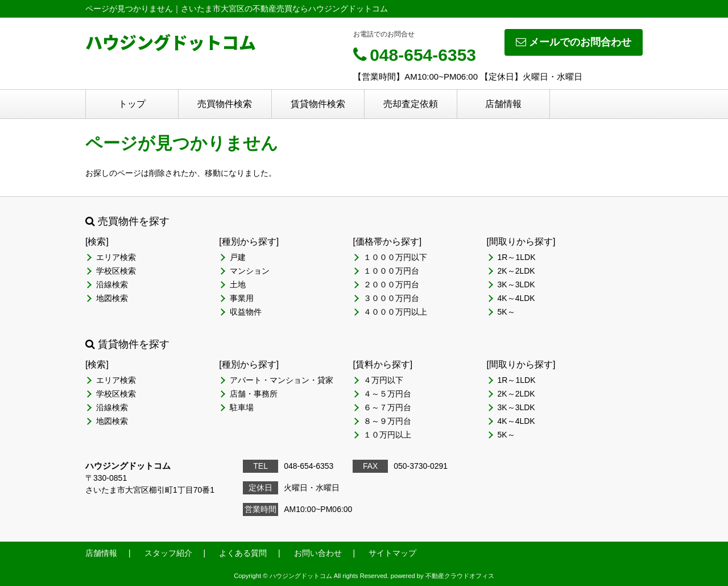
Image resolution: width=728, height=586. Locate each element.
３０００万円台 (391, 298)
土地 (238, 284)
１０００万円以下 (395, 257)
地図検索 (112, 298)
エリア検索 (116, 257)
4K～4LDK (516, 298)
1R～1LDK (517, 257)
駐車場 (242, 407)
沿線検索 (112, 284)
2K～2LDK (516, 271)
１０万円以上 (387, 435)
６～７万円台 (387, 407)
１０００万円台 (391, 271)
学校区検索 (116, 271)
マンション (250, 271)
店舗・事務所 (254, 394)
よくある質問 (243, 553)
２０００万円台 (391, 284)
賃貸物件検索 (318, 104)
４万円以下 (383, 380)
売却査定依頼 (411, 104)
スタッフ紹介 (168, 553)
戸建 (238, 257)
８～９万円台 (387, 421)
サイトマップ (392, 553)
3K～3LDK (516, 284)
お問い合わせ (318, 553)
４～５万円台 (387, 394)
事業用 (242, 298)
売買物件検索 (225, 104)
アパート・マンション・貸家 (282, 380)
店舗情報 (503, 104)
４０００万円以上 (395, 312)
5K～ (506, 312)
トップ (132, 104)
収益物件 (246, 312)
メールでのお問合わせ (574, 42)
